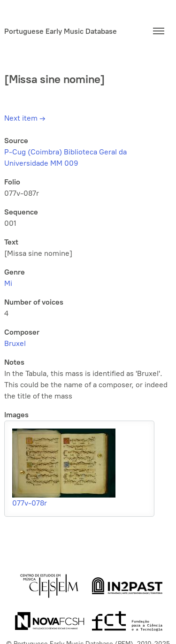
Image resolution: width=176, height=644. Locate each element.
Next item (25, 118)
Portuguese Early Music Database (61, 31)
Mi (8, 283)
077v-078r (30, 503)
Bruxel (15, 343)
